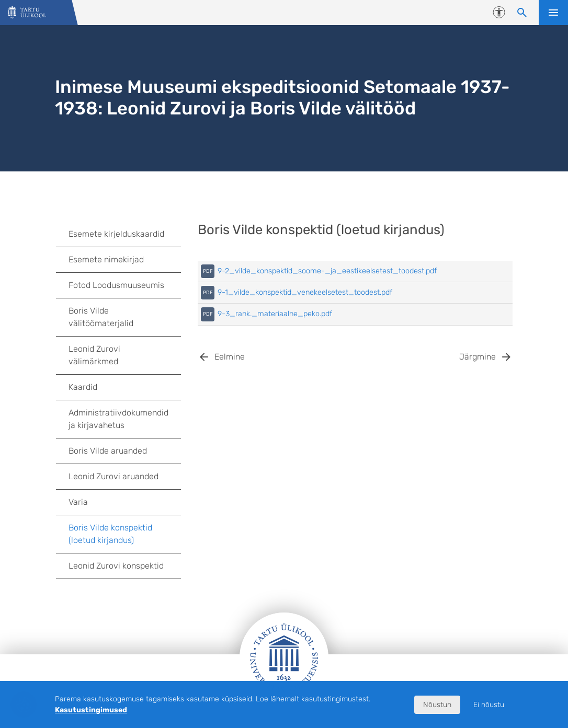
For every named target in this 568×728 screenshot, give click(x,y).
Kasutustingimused (91, 710)
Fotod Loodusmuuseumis (116, 285)
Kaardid (83, 387)
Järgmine (478, 357)
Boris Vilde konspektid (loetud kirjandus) (110, 534)
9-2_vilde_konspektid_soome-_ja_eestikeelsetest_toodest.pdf (327, 271)
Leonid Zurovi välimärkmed (94, 355)
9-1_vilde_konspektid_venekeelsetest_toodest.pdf (305, 292)
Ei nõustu (489, 705)
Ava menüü (553, 13)
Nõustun (437, 705)
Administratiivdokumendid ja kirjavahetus (125, 419)
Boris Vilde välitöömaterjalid (101, 317)
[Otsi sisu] (522, 13)
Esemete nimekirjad (106, 259)
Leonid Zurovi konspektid (116, 566)
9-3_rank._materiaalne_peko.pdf (275, 314)
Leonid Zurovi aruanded (113, 476)
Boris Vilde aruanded (108, 451)
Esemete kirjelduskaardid (125, 234)
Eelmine (230, 357)
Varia (78, 502)
